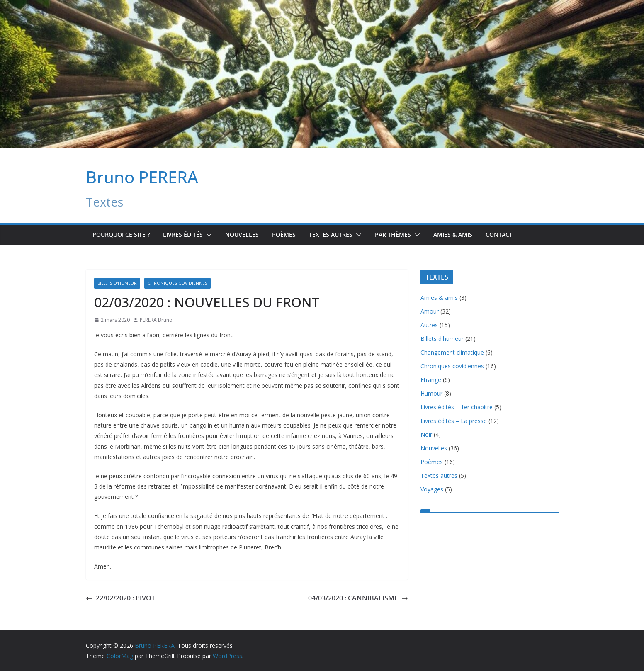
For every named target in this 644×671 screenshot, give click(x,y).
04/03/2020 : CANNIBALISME (358, 598)
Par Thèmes (393, 235)
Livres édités (183, 235)
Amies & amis (453, 235)
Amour (430, 311)
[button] (207, 235)
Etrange (431, 380)
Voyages (432, 489)
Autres (429, 325)
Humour (431, 393)
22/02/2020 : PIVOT (120, 598)
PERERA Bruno (156, 320)
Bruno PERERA (142, 177)
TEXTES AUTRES (331, 235)
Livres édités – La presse (454, 421)
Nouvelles (242, 235)
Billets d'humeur (117, 283)
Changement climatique (452, 352)
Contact (499, 235)
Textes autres (439, 475)
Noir (426, 434)
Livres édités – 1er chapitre (457, 407)
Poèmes (284, 235)
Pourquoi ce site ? (121, 235)
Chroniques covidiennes (177, 283)
